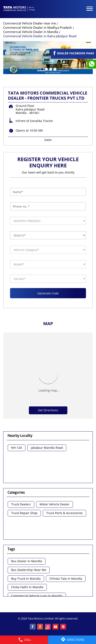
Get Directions (48, 410)
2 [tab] (46, 69)
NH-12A (17, 448)
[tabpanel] (48, 58)
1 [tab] (42, 69)
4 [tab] (55, 69)
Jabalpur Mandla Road (47, 448)
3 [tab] (50, 69)
